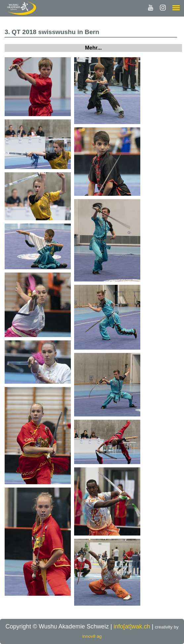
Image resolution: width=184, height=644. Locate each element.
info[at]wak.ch (132, 626)
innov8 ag (92, 636)
